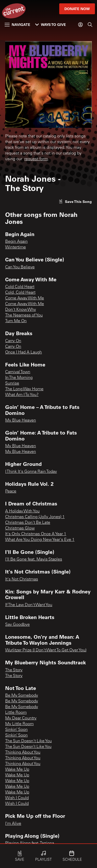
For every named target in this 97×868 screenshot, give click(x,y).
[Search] (90, 25)
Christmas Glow (20, 528)
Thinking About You (23, 753)
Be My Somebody (22, 696)
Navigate (17, 24)
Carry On (13, 341)
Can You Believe (20, 267)
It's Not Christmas (22, 579)
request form (36, 159)
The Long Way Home (24, 389)
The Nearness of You (24, 315)
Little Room (16, 713)
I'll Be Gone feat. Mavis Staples (34, 560)
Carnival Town (18, 372)
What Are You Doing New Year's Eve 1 (40, 540)
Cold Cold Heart (20, 287)
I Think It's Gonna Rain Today (31, 472)
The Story (14, 670)
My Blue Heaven (21, 421)
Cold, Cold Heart (20, 293)
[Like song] (75, 201)
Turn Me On (16, 321)
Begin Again (16, 242)
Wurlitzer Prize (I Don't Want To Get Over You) (46, 650)
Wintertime (16, 247)
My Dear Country (21, 718)
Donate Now (77, 9)
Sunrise (12, 384)
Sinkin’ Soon (16, 730)
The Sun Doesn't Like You (28, 741)
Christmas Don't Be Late (28, 523)
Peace (11, 491)
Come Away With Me (25, 298)
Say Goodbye (17, 625)
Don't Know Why (21, 310)
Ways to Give (51, 24)
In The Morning (19, 378)
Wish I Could (17, 798)
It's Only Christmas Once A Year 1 (36, 534)
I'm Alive (13, 824)
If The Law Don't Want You (29, 605)
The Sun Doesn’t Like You (28, 747)
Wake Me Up (17, 770)
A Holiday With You (22, 511)
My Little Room (19, 724)
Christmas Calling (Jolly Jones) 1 (35, 517)
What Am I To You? (22, 395)
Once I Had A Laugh (24, 352)
